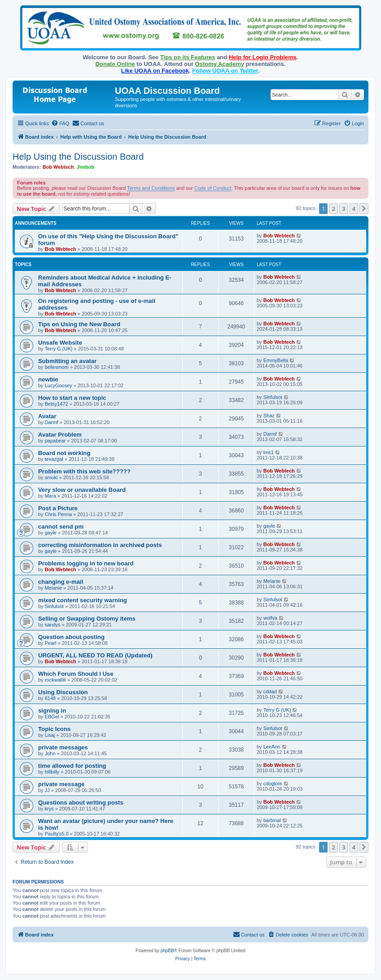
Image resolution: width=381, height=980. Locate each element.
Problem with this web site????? (84, 471)
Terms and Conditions (151, 188)
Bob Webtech (58, 167)
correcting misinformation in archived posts (100, 545)
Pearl (51, 643)
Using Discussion (63, 692)
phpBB (167, 951)
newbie (48, 379)
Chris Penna (59, 514)
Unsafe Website (60, 343)
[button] (364, 209)
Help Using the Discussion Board (78, 157)
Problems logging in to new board (86, 563)
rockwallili (55, 680)
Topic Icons (54, 729)
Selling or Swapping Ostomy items (87, 619)
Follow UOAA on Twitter (225, 71)
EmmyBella (276, 360)
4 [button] (354, 209)
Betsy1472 (57, 404)
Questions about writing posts (81, 803)
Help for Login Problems (263, 57)
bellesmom (57, 367)
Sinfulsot (273, 397)
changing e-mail (61, 582)
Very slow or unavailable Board (82, 490)
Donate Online (115, 64)
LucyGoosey (59, 385)
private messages (63, 747)
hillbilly (52, 772)
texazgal (54, 459)
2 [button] (334, 209)
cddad (270, 691)
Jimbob (85, 167)
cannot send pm (61, 527)
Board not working (64, 453)
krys (49, 809)
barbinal (272, 820)
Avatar (47, 416)
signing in (52, 711)
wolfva (270, 618)
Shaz (269, 416)
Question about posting (71, 637)
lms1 (269, 452)
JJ (47, 790)
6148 (50, 698)
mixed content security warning (83, 600)
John (50, 753)
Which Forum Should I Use (76, 674)
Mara (50, 496)
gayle (51, 533)
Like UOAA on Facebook (155, 71)
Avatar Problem (60, 435)
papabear (55, 441)
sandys (53, 625)
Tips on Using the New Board (79, 324)
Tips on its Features (188, 57)
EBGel (52, 717)
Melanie (54, 588)
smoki (51, 477)
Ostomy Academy (220, 64)
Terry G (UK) (59, 349)
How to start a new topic (72, 398)
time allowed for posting (72, 766)
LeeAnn (272, 747)
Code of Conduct (213, 188)
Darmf (52, 422)
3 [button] (344, 209)
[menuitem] (60, 123)
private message (61, 784)
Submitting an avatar (67, 361)
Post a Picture (58, 508)
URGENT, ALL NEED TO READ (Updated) (95, 655)
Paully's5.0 (57, 834)
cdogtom (273, 783)
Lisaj (50, 735)
